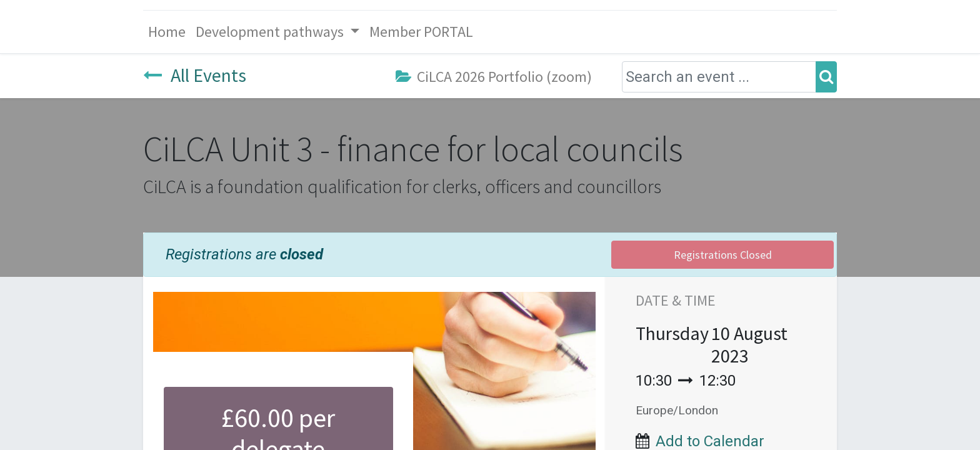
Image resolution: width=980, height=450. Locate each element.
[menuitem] (167, 32)
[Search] (826, 77)
